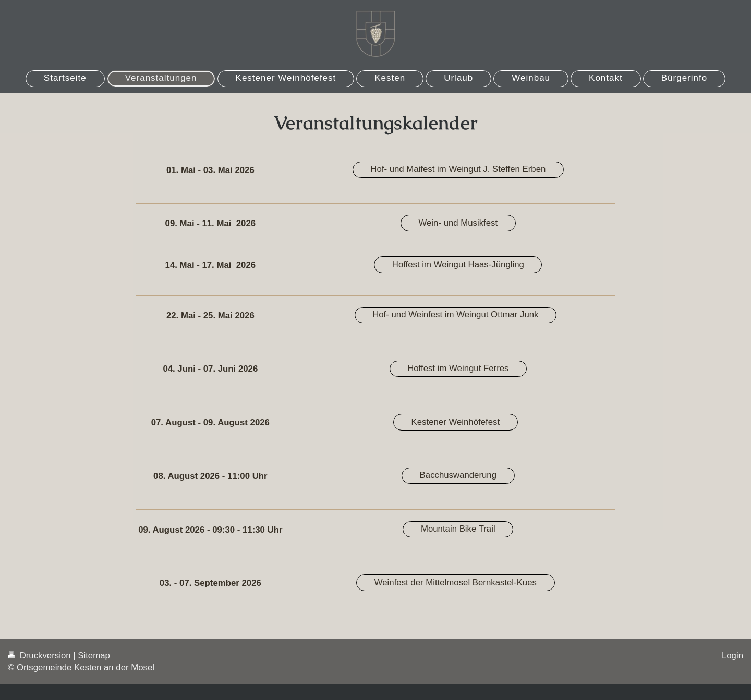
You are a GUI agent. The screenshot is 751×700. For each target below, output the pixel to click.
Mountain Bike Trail (458, 529)
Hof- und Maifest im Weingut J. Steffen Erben (458, 169)
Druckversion (40, 655)
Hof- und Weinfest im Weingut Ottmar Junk (455, 315)
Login (732, 655)
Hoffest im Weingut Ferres (458, 368)
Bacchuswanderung (458, 475)
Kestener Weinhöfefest (456, 422)
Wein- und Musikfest (458, 223)
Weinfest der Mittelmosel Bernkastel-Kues (456, 582)
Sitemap (94, 655)
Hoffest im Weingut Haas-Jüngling (458, 265)
